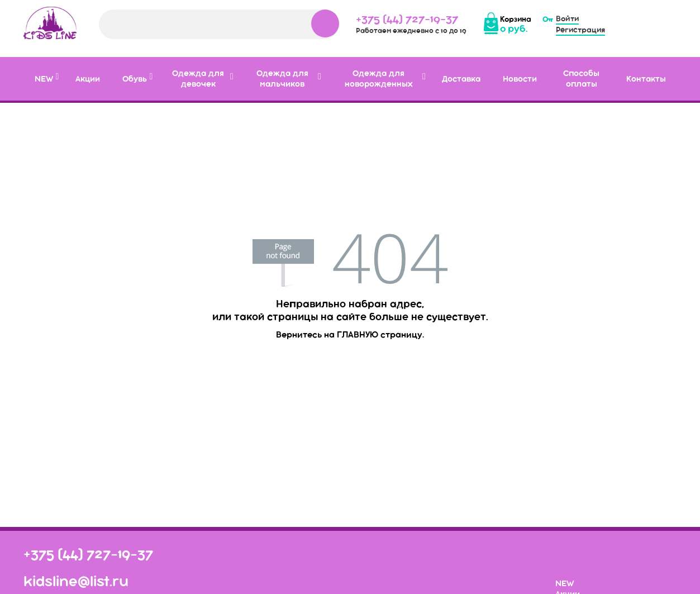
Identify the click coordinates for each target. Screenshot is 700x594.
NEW (44, 79)
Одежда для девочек (198, 79)
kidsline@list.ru (76, 581)
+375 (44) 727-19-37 (407, 18)
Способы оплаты (581, 79)
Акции (88, 79)
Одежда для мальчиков (282, 79)
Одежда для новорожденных (378, 79)
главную (358, 334)
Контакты (646, 79)
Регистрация (580, 30)
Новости (520, 79)
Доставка (461, 79)
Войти (567, 19)
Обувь (135, 79)
